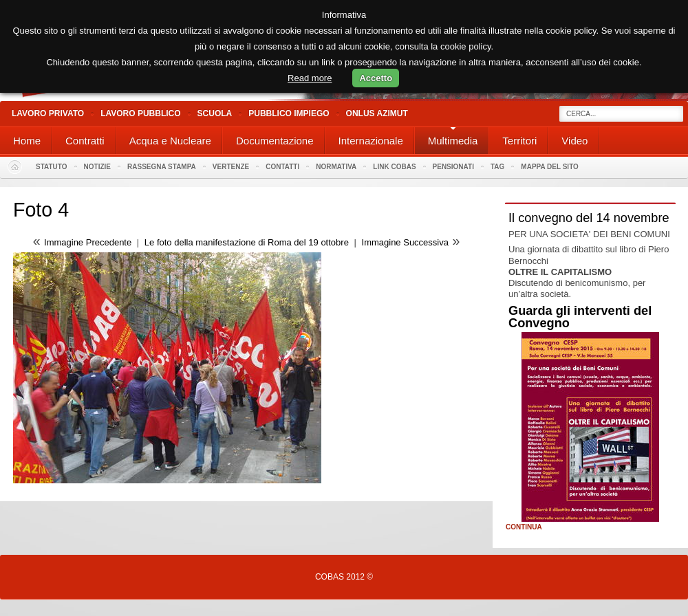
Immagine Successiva (405, 242)
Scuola (215, 113)
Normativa (336, 167)
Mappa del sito (550, 167)
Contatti (282, 167)
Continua (524, 527)
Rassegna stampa (162, 167)
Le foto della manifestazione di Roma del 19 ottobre (247, 242)
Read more (310, 78)
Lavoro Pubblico (140, 113)
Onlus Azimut (377, 113)
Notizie (97, 167)
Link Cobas (394, 167)
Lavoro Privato (48, 113)
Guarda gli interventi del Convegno (580, 317)
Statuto (52, 167)
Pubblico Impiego (289, 113)
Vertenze (231, 167)
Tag (497, 167)
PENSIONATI (453, 167)
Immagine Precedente (88, 242)
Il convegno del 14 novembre (589, 218)
